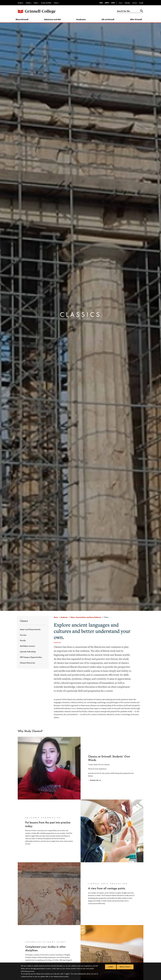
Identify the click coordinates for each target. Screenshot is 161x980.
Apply (107, 3)
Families (28, 3)
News (121, 3)
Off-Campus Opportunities (31, 658)
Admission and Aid (53, 20)
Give (113, 3)
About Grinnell (24, 20)
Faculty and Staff (46, 3)
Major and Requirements (30, 631)
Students (20, 3)
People (141, 3)
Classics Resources (27, 664)
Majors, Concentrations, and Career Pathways (86, 618)
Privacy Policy (125, 967)
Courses (23, 636)
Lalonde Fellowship (28, 653)
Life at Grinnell (108, 20)
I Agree (110, 967)
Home (56, 618)
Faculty (23, 642)
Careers (135, 3)
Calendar (127, 3)
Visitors (36, 3)
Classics (24, 622)
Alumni (56, 3)
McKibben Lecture (27, 647)
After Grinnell (135, 20)
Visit (101, 3)
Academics (82, 20)
